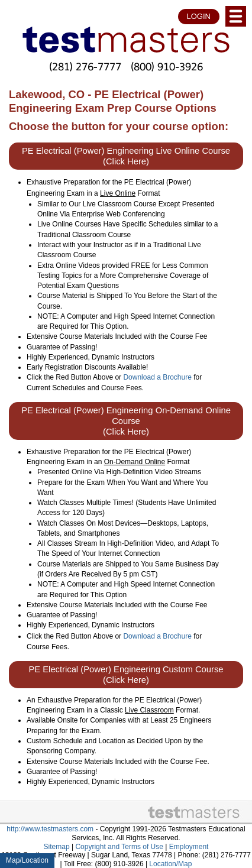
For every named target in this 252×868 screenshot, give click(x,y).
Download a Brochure (157, 377)
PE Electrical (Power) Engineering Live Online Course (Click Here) (126, 156)
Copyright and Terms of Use (119, 847)
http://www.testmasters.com (50, 829)
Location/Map (170, 864)
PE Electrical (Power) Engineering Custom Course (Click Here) (126, 675)
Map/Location (27, 860)
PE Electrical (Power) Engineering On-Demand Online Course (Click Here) (126, 421)
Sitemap (57, 847)
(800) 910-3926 (167, 67)
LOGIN (199, 16)
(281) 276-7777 (85, 67)
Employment (189, 847)
